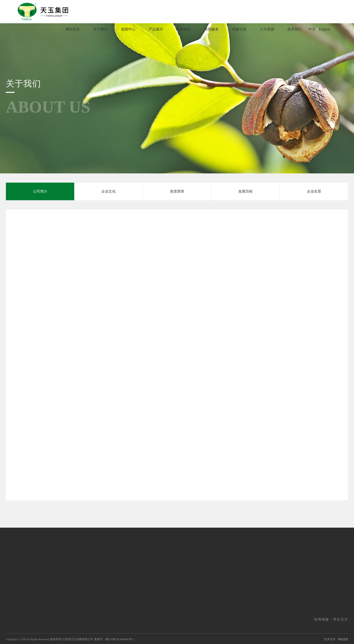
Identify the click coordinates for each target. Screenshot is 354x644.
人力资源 (267, 29)
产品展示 (156, 29)
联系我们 (295, 29)
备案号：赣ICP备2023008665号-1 (114, 639)
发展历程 (245, 191)
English (325, 29)
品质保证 (184, 29)
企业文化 (109, 191)
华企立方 (341, 619)
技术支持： (336, 639)
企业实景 (314, 191)
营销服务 (211, 29)
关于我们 (100, 29)
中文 (312, 29)
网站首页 (73, 29)
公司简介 (40, 191)
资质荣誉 (177, 191)
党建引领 (239, 29)
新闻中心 (128, 29)
